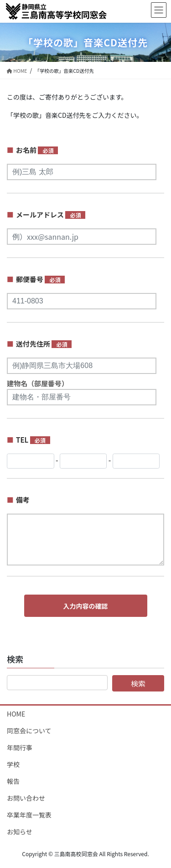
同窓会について (29, 731)
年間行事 (20, 747)
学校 (13, 764)
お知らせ (20, 832)
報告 (13, 781)
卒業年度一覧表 (29, 815)
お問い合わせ (26, 798)
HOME (16, 714)
